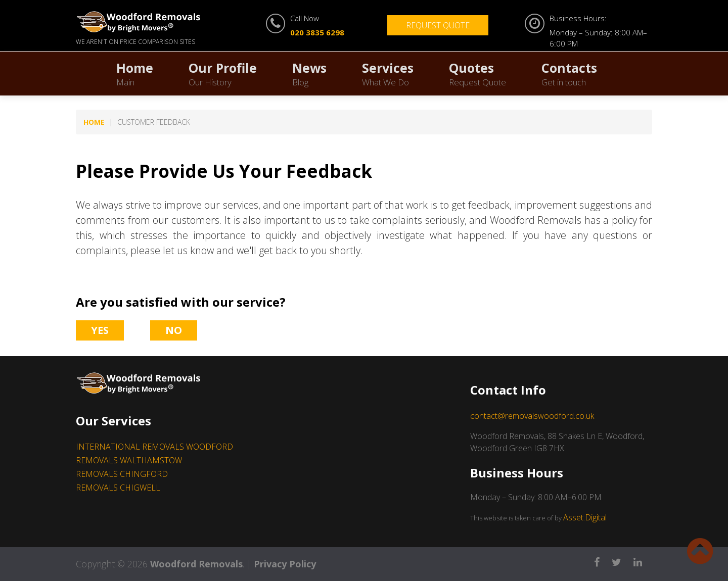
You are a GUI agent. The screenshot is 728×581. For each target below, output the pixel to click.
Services (388, 74)
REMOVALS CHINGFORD (122, 474)
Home (135, 74)
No (174, 330)
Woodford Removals (196, 564)
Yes (100, 330)
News (309, 74)
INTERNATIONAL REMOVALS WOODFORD (154, 447)
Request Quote (438, 25)
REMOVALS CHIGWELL (118, 488)
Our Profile (223, 74)
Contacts (569, 74)
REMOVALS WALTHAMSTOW (129, 460)
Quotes (477, 74)
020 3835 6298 (317, 32)
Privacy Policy (285, 564)
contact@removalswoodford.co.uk (532, 416)
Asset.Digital (585, 517)
